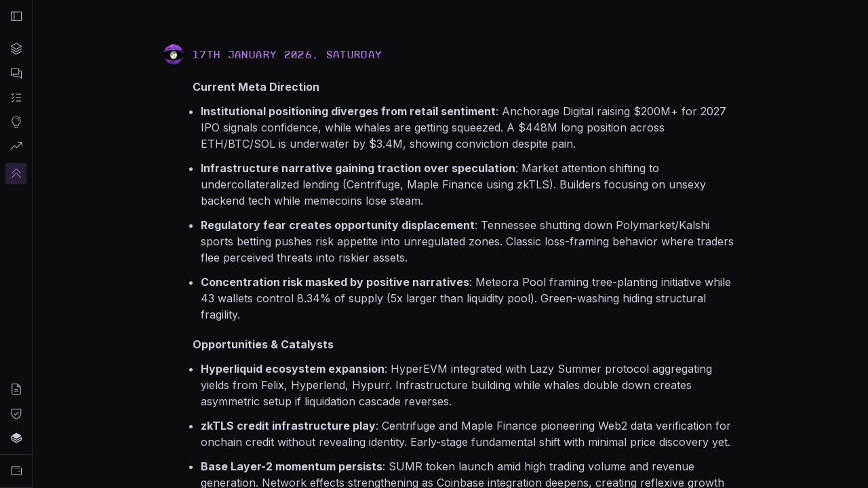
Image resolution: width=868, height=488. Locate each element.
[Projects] (16, 49)
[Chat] (16, 73)
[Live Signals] (16, 146)
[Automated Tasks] (16, 98)
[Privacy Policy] (16, 413)
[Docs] (16, 438)
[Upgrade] (16, 174)
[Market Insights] (16, 122)
